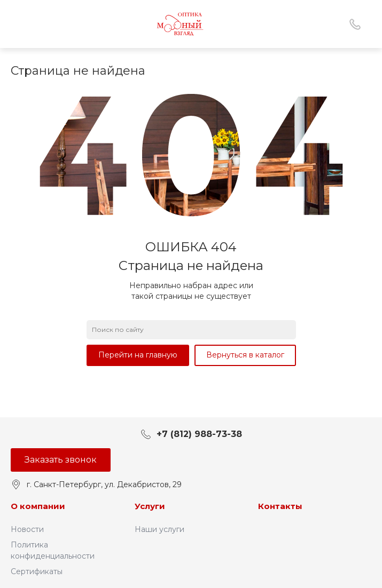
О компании (38, 506)
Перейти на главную (138, 355)
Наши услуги (159, 529)
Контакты (280, 506)
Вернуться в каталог (245, 355)
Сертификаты (37, 571)
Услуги (150, 506)
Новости (27, 529)
